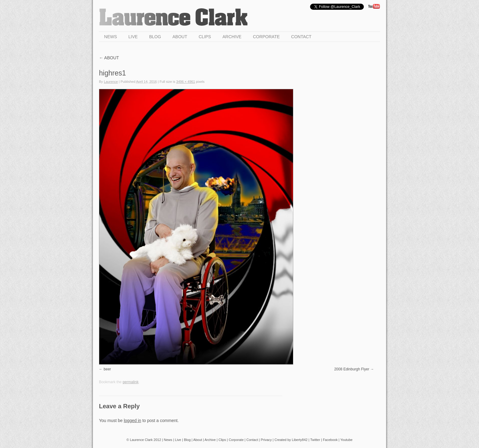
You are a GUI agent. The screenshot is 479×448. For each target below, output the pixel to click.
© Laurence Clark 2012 (144, 440)
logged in (132, 420)
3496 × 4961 (186, 82)
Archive (232, 37)
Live (133, 37)
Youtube (346, 440)
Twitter (315, 440)
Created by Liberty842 (291, 440)
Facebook (330, 440)
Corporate (266, 37)
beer (107, 369)
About (180, 37)
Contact (301, 37)
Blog (155, 37)
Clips (205, 37)
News (111, 37)
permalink (130, 382)
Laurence (111, 82)
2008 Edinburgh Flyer (352, 369)
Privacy (266, 440)
